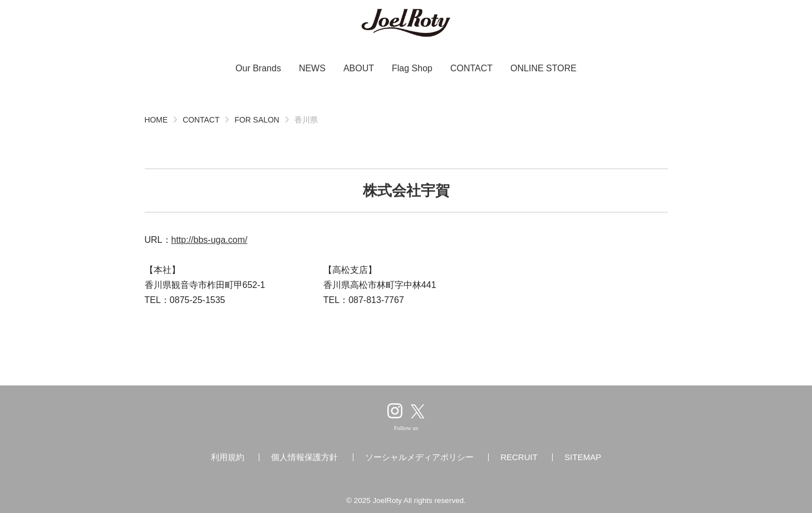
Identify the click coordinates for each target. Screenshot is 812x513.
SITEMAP (583, 457)
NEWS (312, 68)
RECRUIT (519, 457)
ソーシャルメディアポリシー (419, 457)
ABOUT (359, 68)
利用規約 (228, 457)
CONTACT (471, 68)
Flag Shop (412, 68)
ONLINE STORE (543, 68)
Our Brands (258, 68)
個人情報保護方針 (304, 457)
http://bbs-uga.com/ (210, 240)
